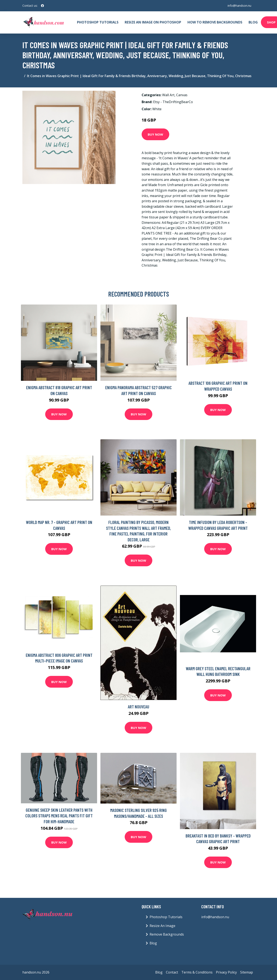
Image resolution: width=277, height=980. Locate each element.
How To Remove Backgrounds (215, 22)
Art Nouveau (138, 707)
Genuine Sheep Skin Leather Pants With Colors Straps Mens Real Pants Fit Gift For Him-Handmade (59, 816)
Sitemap (247, 972)
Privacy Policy (226, 972)
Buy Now (155, 134)
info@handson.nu (239, 6)
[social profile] (42, 6)
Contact (172, 972)
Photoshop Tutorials (98, 22)
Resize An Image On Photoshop (153, 22)
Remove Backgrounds (167, 934)
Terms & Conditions (197, 972)
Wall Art (168, 95)
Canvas (182, 95)
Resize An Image (162, 926)
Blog (253, 22)
